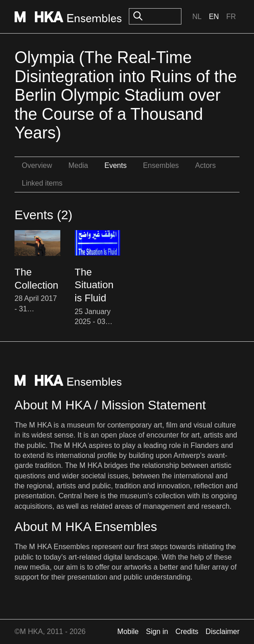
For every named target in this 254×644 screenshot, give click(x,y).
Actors (205, 165)
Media (78, 165)
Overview (37, 165)
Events (115, 165)
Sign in (157, 632)
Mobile (128, 632)
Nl (197, 17)
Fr (231, 17)
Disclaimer (222, 632)
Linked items (42, 183)
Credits (187, 632)
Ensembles (161, 165)
